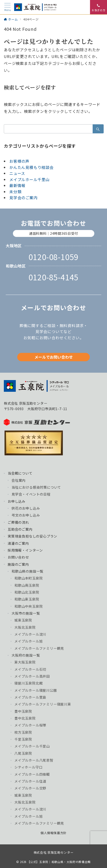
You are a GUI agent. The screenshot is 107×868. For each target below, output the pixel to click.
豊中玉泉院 (23, 711)
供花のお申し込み (26, 508)
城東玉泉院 (23, 620)
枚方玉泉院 (23, 732)
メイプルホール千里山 (29, 179)
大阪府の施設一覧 (26, 655)
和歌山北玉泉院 (27, 592)
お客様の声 (19, 161)
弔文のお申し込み (26, 515)
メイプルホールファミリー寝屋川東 (43, 704)
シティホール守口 (28, 767)
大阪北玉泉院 (25, 627)
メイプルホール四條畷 (32, 774)
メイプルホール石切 (30, 669)
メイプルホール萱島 (30, 697)
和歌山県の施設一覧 (27, 571)
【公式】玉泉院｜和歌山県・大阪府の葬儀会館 (59, 862)
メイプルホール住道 (30, 781)
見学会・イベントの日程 (31, 494)
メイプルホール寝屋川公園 (36, 690)
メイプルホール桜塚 (30, 725)
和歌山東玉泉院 (27, 599)
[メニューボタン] (8, 7)
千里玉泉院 (23, 739)
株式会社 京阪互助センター (53, 852)
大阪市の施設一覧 (26, 613)
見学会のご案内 (23, 198)
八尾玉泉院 (23, 753)
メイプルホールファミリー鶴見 (39, 648)
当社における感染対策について (36, 487)
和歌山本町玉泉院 (28, 578)
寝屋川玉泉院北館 (28, 683)
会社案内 (19, 480)
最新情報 (17, 185)
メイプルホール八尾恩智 (34, 760)
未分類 (15, 192)
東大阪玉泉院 (25, 662)
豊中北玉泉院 (25, 718)
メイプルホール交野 (30, 788)
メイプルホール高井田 (32, 676)
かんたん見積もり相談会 (31, 167)
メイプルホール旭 (28, 641)
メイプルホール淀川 (30, 634)
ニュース (17, 173)
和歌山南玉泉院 (27, 585)
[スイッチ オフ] (99, 7)
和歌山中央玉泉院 (28, 606)
